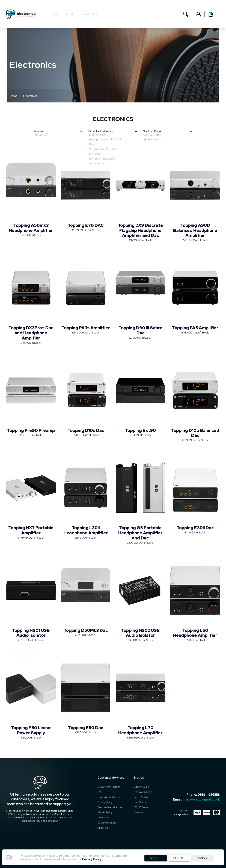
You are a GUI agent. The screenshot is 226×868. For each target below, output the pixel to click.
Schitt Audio (141, 797)
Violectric (139, 812)
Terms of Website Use (110, 807)
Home (14, 96)
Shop (56, 14)
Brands (71, 14)
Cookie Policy (105, 812)
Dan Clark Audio (143, 792)
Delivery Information (109, 787)
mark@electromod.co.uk (201, 799)
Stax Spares (141, 802)
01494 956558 (209, 795)
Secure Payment (107, 823)
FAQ (100, 792)
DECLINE (179, 858)
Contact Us (90, 14)
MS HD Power (141, 807)
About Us (103, 828)
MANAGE (203, 858)
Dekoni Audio (141, 787)
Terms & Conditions (109, 797)
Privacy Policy (105, 802)
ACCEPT (156, 858)
